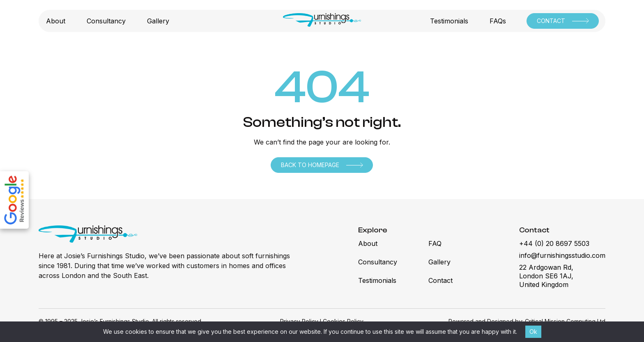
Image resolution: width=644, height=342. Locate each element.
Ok (533, 332)
